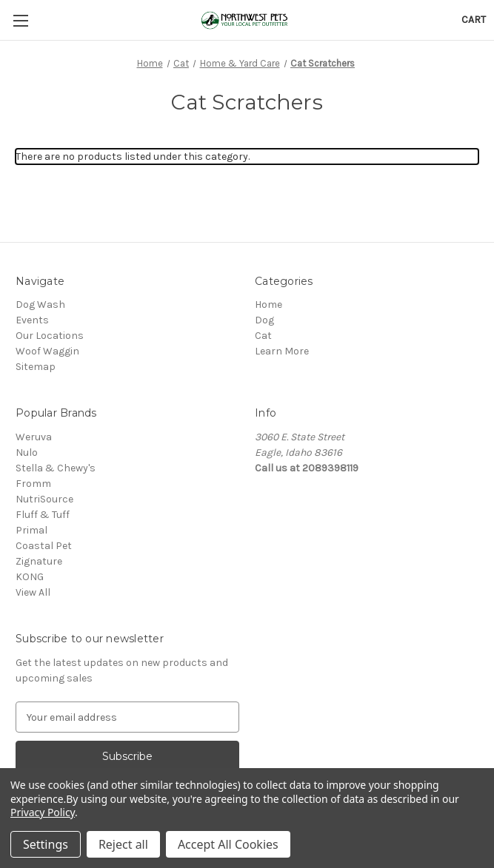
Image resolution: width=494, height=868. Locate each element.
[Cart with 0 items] (474, 20)
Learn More (282, 351)
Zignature (39, 561)
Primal (31, 530)
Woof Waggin (47, 351)
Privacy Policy (43, 812)
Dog (264, 320)
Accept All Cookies (228, 844)
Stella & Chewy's (56, 468)
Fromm (33, 484)
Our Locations (50, 336)
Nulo (27, 452)
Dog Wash (40, 305)
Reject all (123, 844)
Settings (46, 844)
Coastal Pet (44, 546)
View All (33, 592)
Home (268, 305)
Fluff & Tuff (43, 515)
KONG (30, 577)
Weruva (34, 437)
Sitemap (36, 367)
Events (32, 320)
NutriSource (44, 499)
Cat (263, 336)
